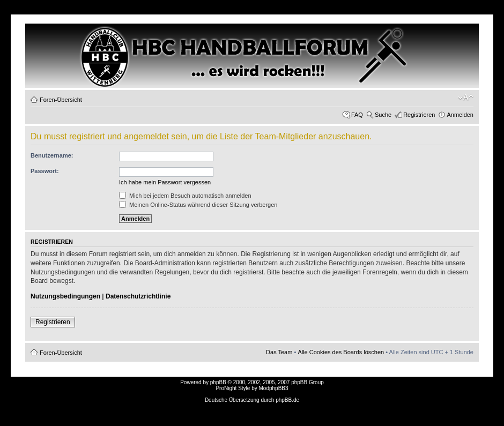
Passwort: (45, 171)
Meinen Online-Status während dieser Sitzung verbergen (198, 205)
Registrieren (419, 115)
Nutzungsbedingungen (65, 296)
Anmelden (460, 115)
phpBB (218, 382)
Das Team (279, 352)
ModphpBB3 (274, 388)
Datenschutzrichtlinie (138, 296)
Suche (383, 115)
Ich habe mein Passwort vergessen (165, 182)
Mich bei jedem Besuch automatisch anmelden (185, 196)
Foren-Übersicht (61, 100)
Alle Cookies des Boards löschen (341, 352)
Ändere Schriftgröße (466, 98)
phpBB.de (287, 400)
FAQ (357, 115)
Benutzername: (52, 155)
